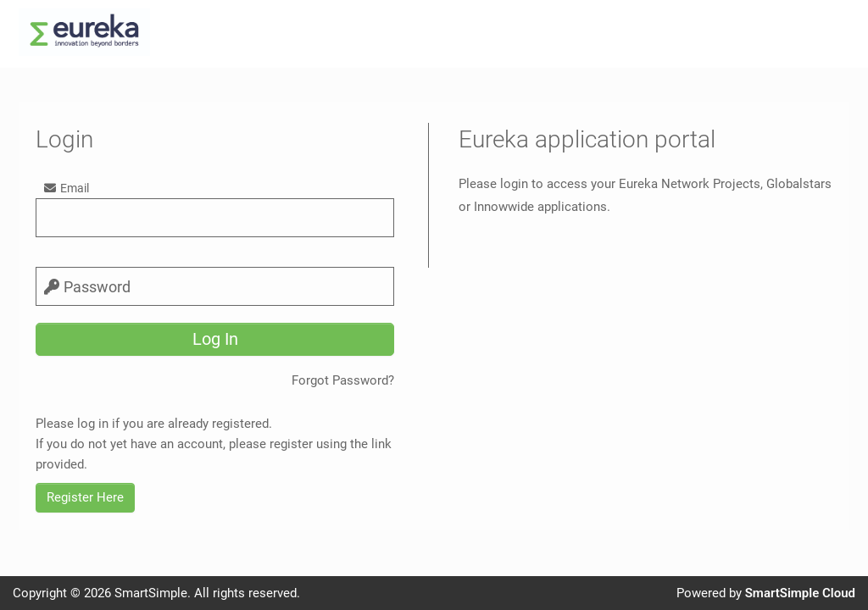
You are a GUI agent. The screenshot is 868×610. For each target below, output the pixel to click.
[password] (215, 286)
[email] (215, 218)
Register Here (85, 497)
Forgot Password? (343, 380)
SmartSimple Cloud (800, 593)
